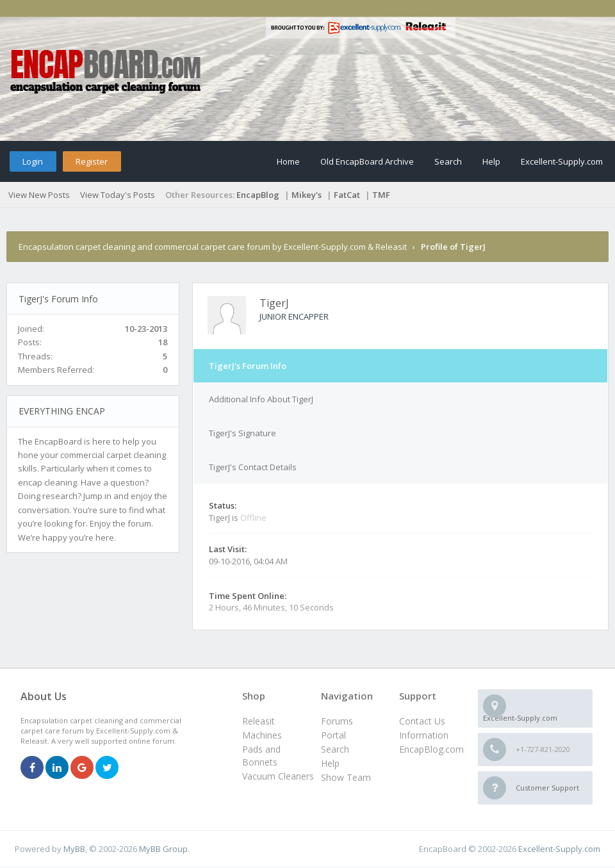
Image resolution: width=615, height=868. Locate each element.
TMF (381, 195)
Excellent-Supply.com (562, 161)
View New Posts (39, 195)
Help (491, 161)
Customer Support (547, 788)
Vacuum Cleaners (278, 776)
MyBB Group (163, 849)
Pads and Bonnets (261, 756)
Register (92, 161)
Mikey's (307, 195)
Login (33, 161)
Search (448, 161)
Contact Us (422, 721)
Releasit (258, 721)
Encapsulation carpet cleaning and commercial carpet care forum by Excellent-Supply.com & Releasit (213, 247)
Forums (337, 721)
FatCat (347, 195)
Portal (333, 735)
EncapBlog (258, 195)
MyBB (74, 849)
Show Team (346, 777)
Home (288, 161)
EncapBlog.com (431, 749)
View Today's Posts (118, 195)
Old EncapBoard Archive (367, 161)
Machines (262, 735)
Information (424, 735)
